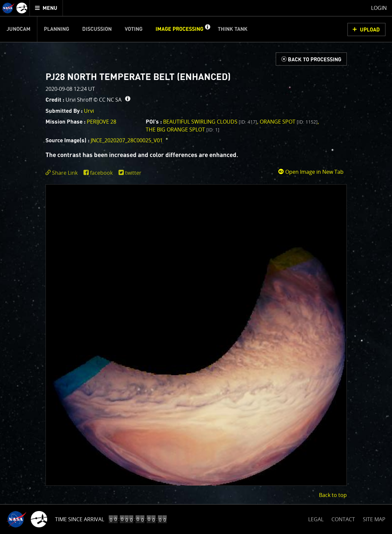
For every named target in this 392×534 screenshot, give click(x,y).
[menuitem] (46, 8)
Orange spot (289, 122)
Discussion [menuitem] (97, 29)
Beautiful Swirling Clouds (210, 122)
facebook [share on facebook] (101, 173)
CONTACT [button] (343, 519)
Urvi (89, 111)
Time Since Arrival (80, 519)
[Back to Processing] (311, 59)
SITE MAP (374, 519)
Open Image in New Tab (311, 172)
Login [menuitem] (379, 8)
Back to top (333, 495)
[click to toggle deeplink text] (63, 173)
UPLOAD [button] (370, 30)
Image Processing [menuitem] (179, 29)
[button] (207, 29)
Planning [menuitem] (56, 29)
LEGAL (316, 518)
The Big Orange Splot (183, 129)
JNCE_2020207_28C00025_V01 (127, 140)
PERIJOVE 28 (102, 122)
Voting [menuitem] (134, 29)
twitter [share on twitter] (133, 173)
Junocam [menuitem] (19, 29)
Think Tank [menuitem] (233, 29)
